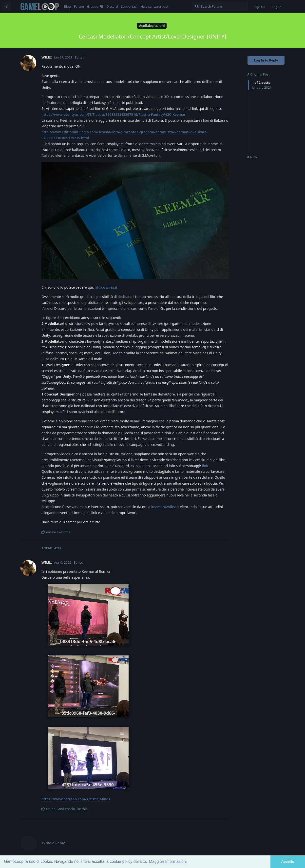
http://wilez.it (106, 287)
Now (252, 157)
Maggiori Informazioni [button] (168, 861)
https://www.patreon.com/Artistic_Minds (76, 799)
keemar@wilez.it (165, 507)
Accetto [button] (288, 862)
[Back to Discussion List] (6, 6)
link (205, 466)
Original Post (258, 74)
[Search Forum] (220, 6)
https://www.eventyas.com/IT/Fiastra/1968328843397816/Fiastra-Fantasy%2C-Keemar (114, 114)
